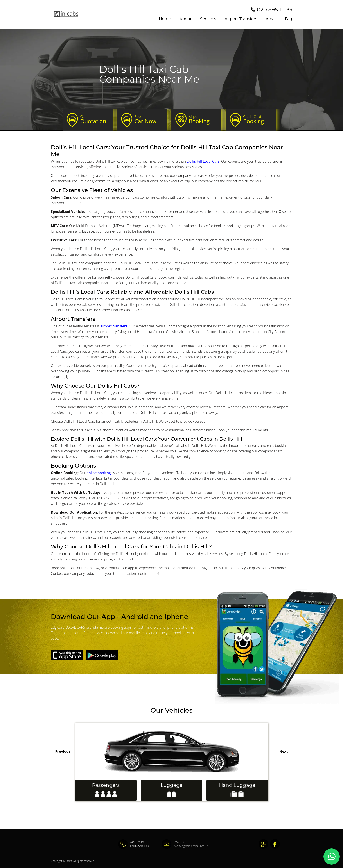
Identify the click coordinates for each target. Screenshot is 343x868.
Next (284, 751)
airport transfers (114, 326)
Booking (203, 119)
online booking (99, 473)
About (186, 19)
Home (165, 19)
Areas (271, 19)
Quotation (95, 119)
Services (208, 19)
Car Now (149, 119)
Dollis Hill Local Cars (203, 161)
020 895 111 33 (275, 10)
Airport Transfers (241, 19)
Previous (63, 751)
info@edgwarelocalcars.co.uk (181, 846)
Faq (289, 19)
